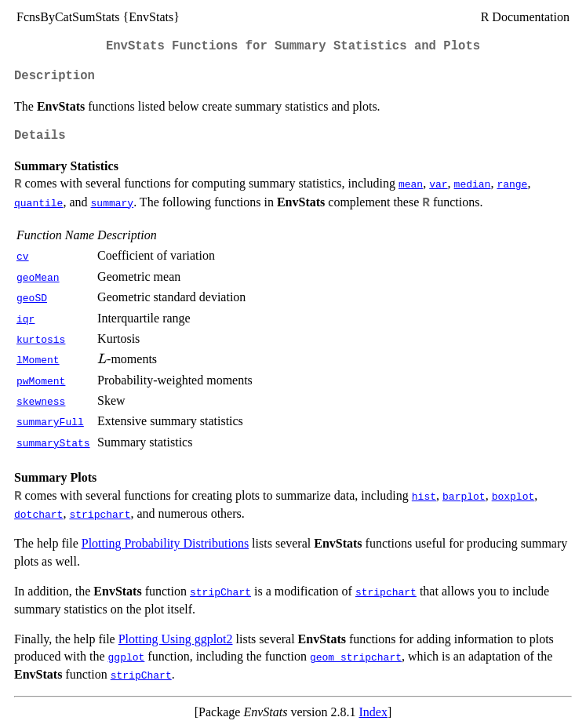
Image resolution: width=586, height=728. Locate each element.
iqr (25, 318)
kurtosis (41, 339)
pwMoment (41, 380)
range (512, 184)
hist (424, 496)
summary (113, 202)
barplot (464, 496)
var (438, 184)
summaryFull (50, 421)
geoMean (38, 277)
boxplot (513, 496)
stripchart (100, 514)
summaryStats (53, 442)
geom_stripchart (356, 657)
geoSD (32, 297)
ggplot (127, 657)
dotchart (38, 514)
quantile (38, 202)
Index (373, 712)
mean (411, 184)
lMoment (38, 359)
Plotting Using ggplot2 (176, 639)
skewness (41, 401)
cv (23, 256)
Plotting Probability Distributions (165, 543)
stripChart (220, 591)
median (473, 184)
